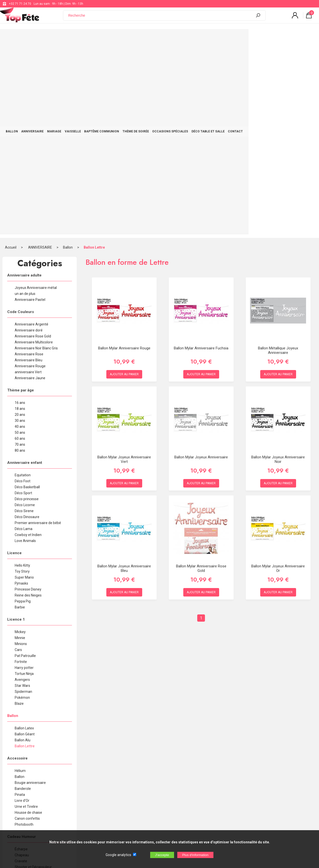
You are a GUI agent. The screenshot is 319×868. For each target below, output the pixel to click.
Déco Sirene (24, 317)
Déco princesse (27, 305)
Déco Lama (24, 335)
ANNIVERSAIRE (52, 38)
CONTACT (292, 38)
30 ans (20, 227)
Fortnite (21, 468)
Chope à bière (26, 679)
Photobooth (24, 631)
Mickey (20, 438)
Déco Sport (23, 299)
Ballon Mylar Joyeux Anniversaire (201, 263)
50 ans (20, 239)
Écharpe (21, 655)
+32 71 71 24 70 (20, 4)
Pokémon (22, 504)
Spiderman (23, 498)
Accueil (11, 54)
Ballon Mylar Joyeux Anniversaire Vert (124, 266)
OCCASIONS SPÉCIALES (216, 38)
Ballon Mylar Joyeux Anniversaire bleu (124, 375)
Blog (131, 782)
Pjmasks (21, 389)
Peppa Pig (23, 407)
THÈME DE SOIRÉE (176, 38)
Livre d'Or (22, 607)
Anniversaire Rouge (30, 172)
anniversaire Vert (28, 178)
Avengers (22, 486)
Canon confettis (27, 625)
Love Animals (25, 347)
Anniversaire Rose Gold (33, 142)
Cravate (21, 667)
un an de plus (25, 100)
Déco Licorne (25, 311)
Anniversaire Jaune (30, 184)
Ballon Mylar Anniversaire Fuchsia (201, 154)
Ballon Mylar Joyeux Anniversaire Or (278, 375)
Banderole (23, 595)
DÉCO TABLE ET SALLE (259, 38)
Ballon (68, 54)
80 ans (20, 257)
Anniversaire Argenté (32, 130)
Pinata (20, 601)
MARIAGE (79, 38)
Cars (18, 456)
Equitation (23, 281)
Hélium (20, 577)
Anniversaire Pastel (30, 106)
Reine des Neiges (28, 401)
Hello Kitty (22, 372)
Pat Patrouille (25, 462)
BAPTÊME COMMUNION (137, 38)
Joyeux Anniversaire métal (36, 94)
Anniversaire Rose (29, 160)
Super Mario (24, 383)
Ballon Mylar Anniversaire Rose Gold (201, 375)
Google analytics (118, 855)
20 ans (20, 221)
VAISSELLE (103, 38)
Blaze (19, 510)
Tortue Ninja (24, 480)
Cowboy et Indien (28, 341)
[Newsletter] (87, 809)
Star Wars (22, 492)
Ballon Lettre (94, 54)
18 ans (20, 215)
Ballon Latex (24, 534)
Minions (21, 450)
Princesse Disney (28, 395)
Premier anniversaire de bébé (38, 329)
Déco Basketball (27, 293)
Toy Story (22, 378)
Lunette (21, 691)
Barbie (20, 413)
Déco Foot (23, 287)
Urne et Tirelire (26, 613)
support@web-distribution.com (149, 769)
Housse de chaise (28, 619)
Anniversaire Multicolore (34, 148)
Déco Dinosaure (27, 323)
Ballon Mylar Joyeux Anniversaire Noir (278, 266)
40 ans (20, 233)
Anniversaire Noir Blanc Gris (36, 154)
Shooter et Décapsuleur (33, 673)
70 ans (20, 251)
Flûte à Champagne (30, 685)
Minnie (20, 444)
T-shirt (20, 697)
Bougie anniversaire (30, 589)
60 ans (20, 245)
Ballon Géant (25, 540)
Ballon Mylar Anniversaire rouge (124, 154)
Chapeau (22, 661)
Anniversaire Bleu (29, 166)
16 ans (20, 209)
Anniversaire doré (29, 136)
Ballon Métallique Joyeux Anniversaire (278, 157)
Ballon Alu (23, 546)
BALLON (26, 38)
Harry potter (24, 474)
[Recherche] (161, 18)
